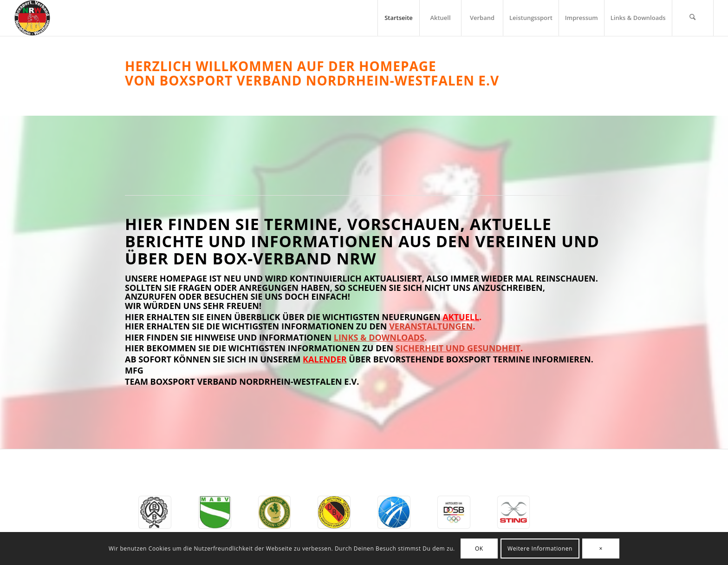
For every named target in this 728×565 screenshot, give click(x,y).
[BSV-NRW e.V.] (32, 18)
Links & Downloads (379, 337)
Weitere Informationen (540, 549)
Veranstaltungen (431, 326)
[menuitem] (398, 18)
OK (479, 549)
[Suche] (693, 18)
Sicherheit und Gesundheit (458, 348)
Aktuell (461, 317)
